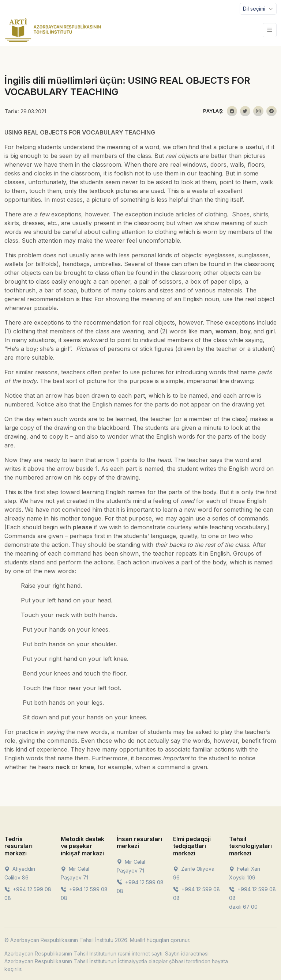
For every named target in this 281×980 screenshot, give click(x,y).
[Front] (53, 30)
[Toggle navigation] (258, 9)
